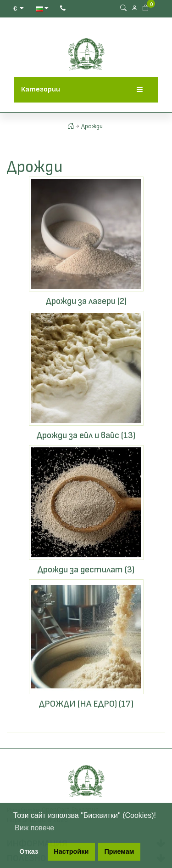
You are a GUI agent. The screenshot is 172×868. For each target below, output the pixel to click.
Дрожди (92, 126)
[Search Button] (123, 8)
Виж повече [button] (34, 828)
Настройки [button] (71, 851)
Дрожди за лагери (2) (86, 301)
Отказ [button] (29, 851)
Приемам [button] (119, 851)
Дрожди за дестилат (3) (86, 570)
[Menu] (140, 90)
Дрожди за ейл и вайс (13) (86, 435)
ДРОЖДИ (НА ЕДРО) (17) (86, 704)
